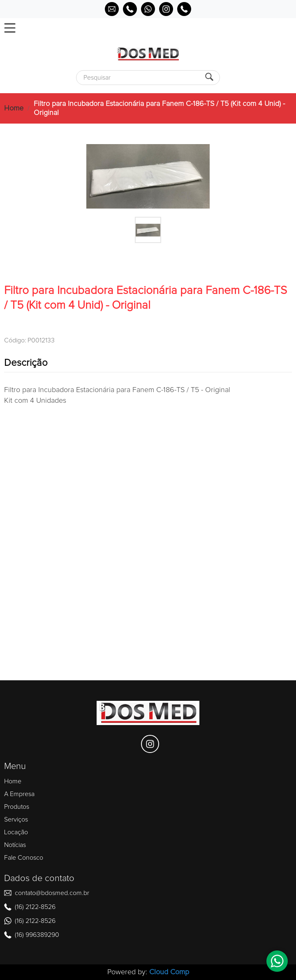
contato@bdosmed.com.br (52, 893)
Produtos (17, 807)
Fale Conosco (24, 858)
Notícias (15, 845)
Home (14, 108)
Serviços (16, 819)
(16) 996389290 (37, 935)
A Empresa (19, 794)
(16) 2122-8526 (35, 907)
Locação (16, 832)
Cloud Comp (169, 972)
